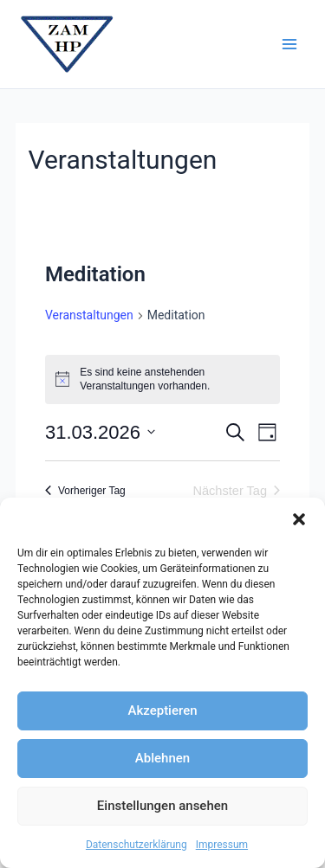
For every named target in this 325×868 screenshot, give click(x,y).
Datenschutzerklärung (136, 845)
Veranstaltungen (89, 315)
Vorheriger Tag (85, 491)
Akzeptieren (162, 710)
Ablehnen (162, 758)
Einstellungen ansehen (162, 806)
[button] (299, 519)
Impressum (222, 845)
